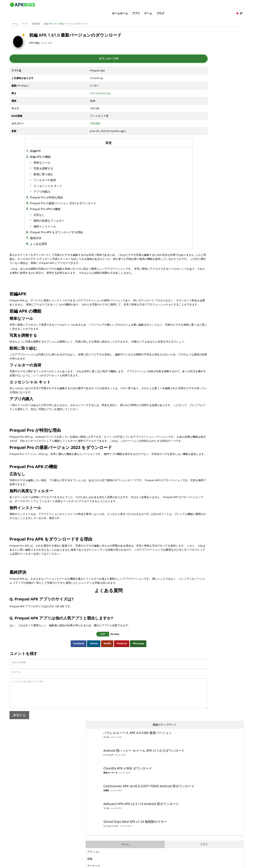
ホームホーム (162, 4)
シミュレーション (203, 149)
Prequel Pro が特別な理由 (62, 192)
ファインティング (190, 212)
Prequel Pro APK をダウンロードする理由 (72, 227)
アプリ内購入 (57, 186)
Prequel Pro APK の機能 (60, 204)
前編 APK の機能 (56, 151)
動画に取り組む (59, 169)
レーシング (200, 71)
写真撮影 (48, 18)
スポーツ (184, 268)
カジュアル (186, 205)
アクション (186, 170)
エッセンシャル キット (63, 180)
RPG (182, 254)
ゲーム (191, 4)
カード (183, 198)
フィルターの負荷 (60, 175)
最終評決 (51, 233)
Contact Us (227, 864)
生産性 (198, 110)
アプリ (178, 4)
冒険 (182, 177)
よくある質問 (54, 239)
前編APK (51, 146)
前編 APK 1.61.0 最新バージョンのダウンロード (78, 18)
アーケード (186, 184)
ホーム (27, 18)
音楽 (182, 233)
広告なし (54, 210)
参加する (31, 747)
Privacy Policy (211, 864)
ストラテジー (187, 275)
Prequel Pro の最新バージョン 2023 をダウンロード (78, 198)
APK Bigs (50, 37)
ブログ (203, 4)
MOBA (183, 226)
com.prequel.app (93, 88)
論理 (182, 219)
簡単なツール (57, 157)
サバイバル (186, 282)
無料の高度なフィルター (64, 215)
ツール (198, 50)
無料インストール (60, 221)
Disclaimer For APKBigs (189, 864)
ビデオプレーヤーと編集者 (195, 191)
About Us (170, 864)
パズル (183, 240)
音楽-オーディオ (202, 88)
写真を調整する (59, 163)
